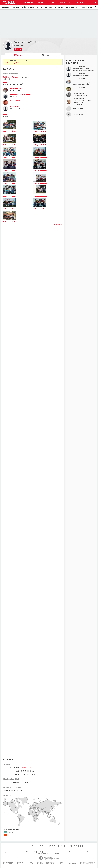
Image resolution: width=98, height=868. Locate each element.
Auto (71, 2)
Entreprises (59, 7)
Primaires (39, 7)
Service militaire (71, 7)
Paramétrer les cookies (78, 852)
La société (39, 852)
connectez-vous (47, 61)
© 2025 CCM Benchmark (53, 854)
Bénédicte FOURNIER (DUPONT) (21, 95)
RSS (23, 852)
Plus (80, 2)
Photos (47, 55)
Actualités (29, 2)
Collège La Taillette (11, 77)
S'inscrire (5, 7)
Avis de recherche (86, 7)
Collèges (31, 7)
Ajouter (19, 49)
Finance (62, 2)
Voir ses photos (58, 225)
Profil (19, 55)
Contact (19, 852)
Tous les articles (47, 852)
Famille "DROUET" (79, 114)
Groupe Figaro (42, 854)
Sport (41, 2)
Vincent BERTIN (16, 101)
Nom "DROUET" (78, 109)
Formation (33, 852)
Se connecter (15, 7)
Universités (48, 7)
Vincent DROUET (79, 67)
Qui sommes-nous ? (10, 852)
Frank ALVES (14, 107)
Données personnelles (65, 852)
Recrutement (55, 852)
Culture (51, 2)
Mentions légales (89, 852)
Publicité (27, 852)
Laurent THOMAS (16, 89)
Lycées (24, 7)
